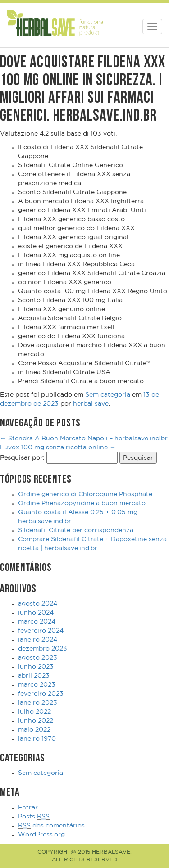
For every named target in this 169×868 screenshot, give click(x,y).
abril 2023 (34, 676)
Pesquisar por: (22, 458)
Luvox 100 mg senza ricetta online (58, 448)
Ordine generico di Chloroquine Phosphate (85, 494)
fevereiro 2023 (41, 694)
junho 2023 (36, 667)
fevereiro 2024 (41, 631)
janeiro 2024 (38, 640)
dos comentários (51, 826)
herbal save (91, 404)
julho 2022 (34, 712)
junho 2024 (36, 613)
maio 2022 (34, 730)
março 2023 (37, 685)
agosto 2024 (38, 604)
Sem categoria (108, 395)
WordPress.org (41, 835)
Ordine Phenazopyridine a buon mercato (82, 503)
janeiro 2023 (38, 703)
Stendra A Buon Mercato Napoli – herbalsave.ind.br (84, 439)
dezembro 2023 (43, 649)
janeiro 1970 (37, 739)
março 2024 (37, 622)
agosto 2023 (38, 658)
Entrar (28, 808)
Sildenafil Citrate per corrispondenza (76, 530)
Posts (34, 817)
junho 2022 (36, 721)
